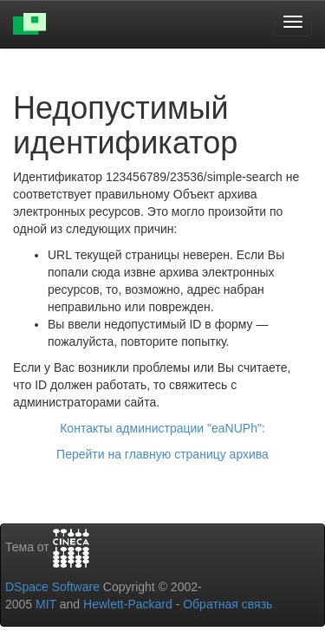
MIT (46, 604)
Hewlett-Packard (128, 604)
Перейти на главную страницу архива (162, 454)
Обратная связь (227, 604)
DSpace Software (52, 587)
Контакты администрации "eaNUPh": (162, 428)
